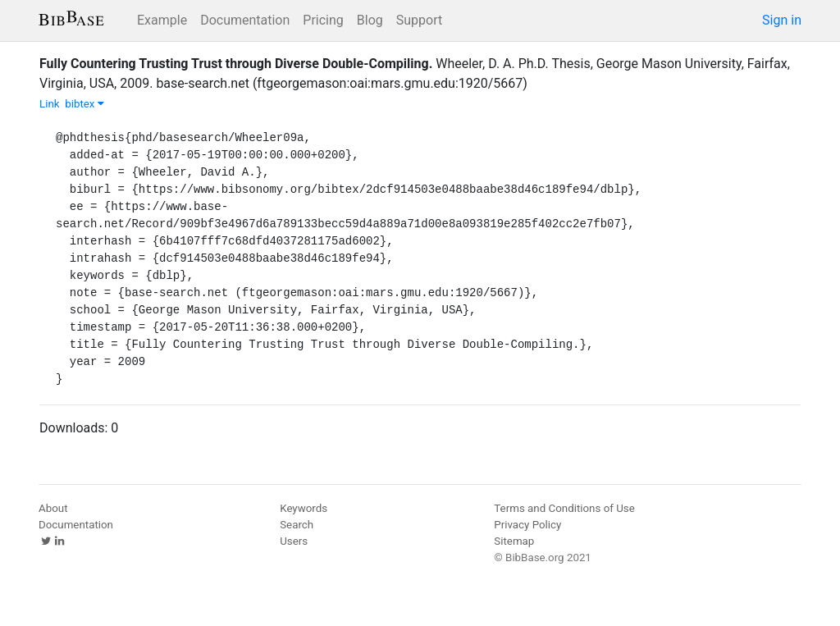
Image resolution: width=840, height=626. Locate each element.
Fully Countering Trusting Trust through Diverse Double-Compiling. (236, 64)
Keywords (304, 508)
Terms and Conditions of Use (564, 508)
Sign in (782, 20)
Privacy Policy (527, 525)
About (53, 508)
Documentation (245, 20)
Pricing (323, 20)
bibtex (84, 104)
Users (294, 541)
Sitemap (514, 541)
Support (419, 20)
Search (297, 525)
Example (162, 20)
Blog (370, 20)
